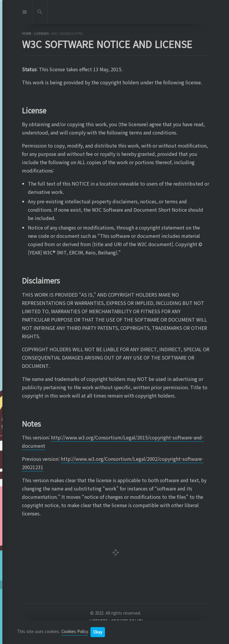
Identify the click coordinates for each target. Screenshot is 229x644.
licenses (42, 33)
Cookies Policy (75, 632)
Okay (98, 632)
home (27, 33)
